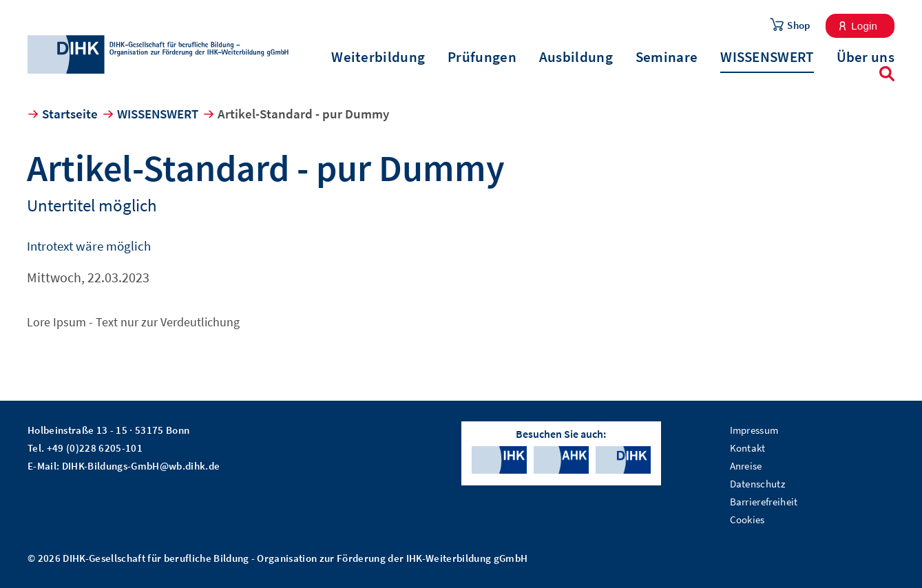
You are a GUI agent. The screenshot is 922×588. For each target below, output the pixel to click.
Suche (887, 74)
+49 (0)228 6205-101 (95, 448)
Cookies (747, 519)
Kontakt (748, 448)
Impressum (754, 430)
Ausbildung (576, 57)
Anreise (746, 466)
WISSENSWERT (767, 57)
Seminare (667, 57)
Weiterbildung (378, 57)
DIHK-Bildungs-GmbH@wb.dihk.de (141, 466)
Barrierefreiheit (764, 502)
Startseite (70, 114)
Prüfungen (482, 57)
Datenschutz (758, 484)
